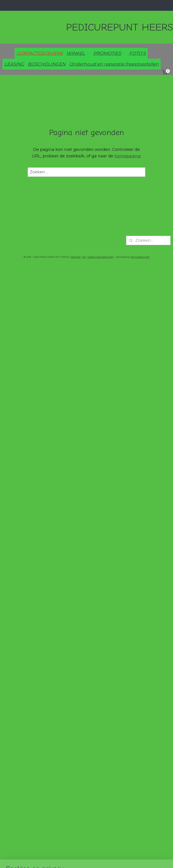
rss (84, 257)
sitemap (76, 257)
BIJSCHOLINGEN (47, 64)
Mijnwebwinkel (140, 257)
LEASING (14, 64)
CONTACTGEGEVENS (40, 53)
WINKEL (78, 53)
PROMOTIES (109, 53)
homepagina (127, 156)
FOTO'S (137, 53)
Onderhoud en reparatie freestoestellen (114, 64)
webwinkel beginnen (101, 257)
